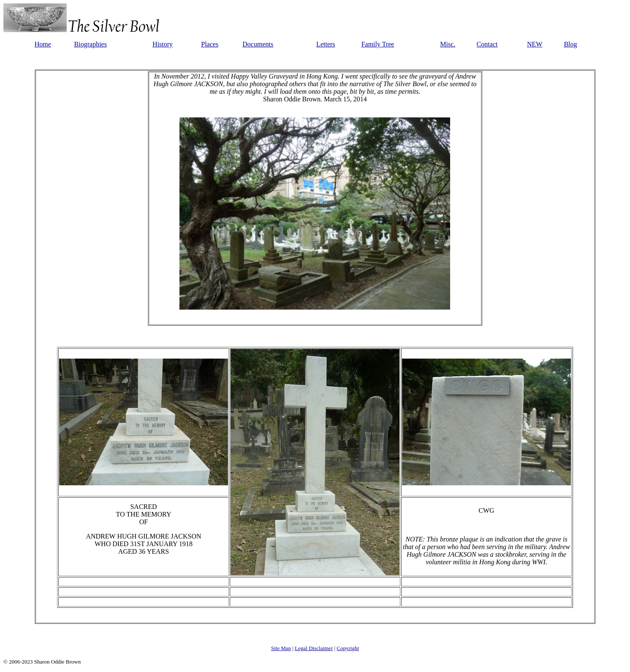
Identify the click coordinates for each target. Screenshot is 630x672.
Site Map (281, 648)
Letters (326, 44)
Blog (570, 44)
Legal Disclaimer (314, 648)
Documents (258, 44)
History (163, 44)
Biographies (91, 44)
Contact (487, 44)
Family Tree (378, 44)
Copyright (348, 648)
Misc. (448, 44)
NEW (535, 44)
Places (210, 44)
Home (43, 44)
